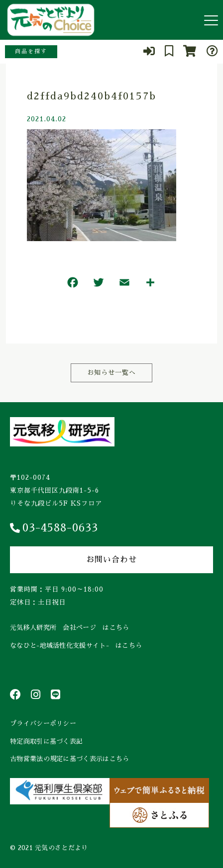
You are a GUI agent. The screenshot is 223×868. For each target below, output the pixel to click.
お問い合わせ (111, 560)
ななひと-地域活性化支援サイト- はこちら (76, 646)
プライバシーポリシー (43, 724)
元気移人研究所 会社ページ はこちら (69, 628)
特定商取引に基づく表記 (46, 741)
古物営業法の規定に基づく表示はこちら (69, 759)
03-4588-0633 (54, 528)
